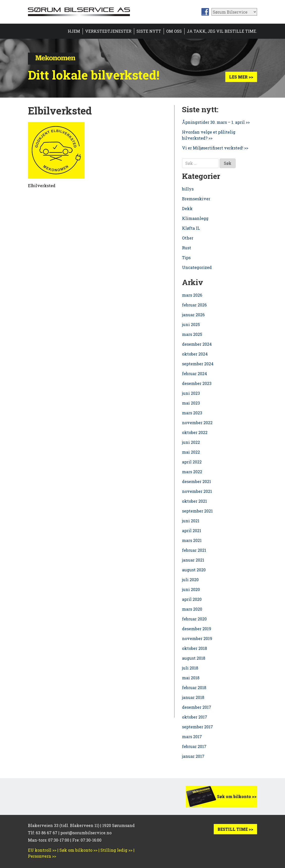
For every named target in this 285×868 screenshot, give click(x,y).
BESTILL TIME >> (235, 829)
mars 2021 (192, 540)
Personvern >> (42, 856)
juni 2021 (191, 521)
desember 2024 (197, 344)
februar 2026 (194, 305)
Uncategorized (197, 267)
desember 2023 (197, 383)
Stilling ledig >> (116, 850)
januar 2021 (193, 560)
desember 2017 (197, 707)
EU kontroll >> (42, 850)
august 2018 (194, 658)
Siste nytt (149, 31)
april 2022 (192, 462)
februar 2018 (194, 687)
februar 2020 (194, 619)
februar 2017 (194, 746)
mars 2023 (192, 413)
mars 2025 (192, 334)
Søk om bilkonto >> (237, 796)
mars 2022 (192, 472)
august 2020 (194, 570)
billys (188, 189)
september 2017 (198, 727)
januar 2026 (193, 315)
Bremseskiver (196, 199)
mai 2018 (191, 678)
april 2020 (192, 599)
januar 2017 (193, 756)
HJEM (74, 31)
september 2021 (197, 511)
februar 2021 (194, 550)
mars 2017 (192, 737)
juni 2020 (191, 589)
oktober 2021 (194, 501)
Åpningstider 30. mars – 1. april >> (216, 122)
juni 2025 (191, 324)
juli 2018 (190, 668)
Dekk (187, 208)
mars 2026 (192, 295)
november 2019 (197, 638)
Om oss (174, 31)
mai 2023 (191, 403)
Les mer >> (241, 77)
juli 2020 (190, 580)
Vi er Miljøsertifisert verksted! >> (215, 148)
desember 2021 (197, 481)
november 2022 (197, 423)
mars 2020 (192, 609)
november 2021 (197, 491)
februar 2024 (194, 373)
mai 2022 (191, 452)
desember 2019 (197, 629)
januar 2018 (193, 697)
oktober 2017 (195, 717)
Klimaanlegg (195, 218)
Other (188, 238)
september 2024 (198, 364)
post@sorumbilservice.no (86, 833)
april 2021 (192, 530)
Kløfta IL (191, 228)
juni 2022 (191, 442)
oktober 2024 (195, 354)
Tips (186, 258)
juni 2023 (191, 393)
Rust (187, 248)
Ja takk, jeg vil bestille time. (222, 31)
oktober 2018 (194, 648)
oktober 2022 (195, 432)
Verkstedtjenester (108, 31)
